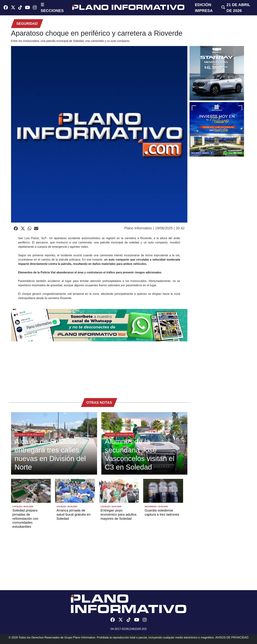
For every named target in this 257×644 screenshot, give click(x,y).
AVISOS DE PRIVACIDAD (232, 637)
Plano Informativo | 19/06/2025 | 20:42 (154, 228)
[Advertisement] (99, 368)
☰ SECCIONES (52, 8)
